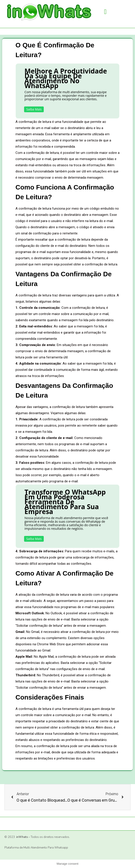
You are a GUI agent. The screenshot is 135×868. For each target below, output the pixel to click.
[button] (105, 12)
